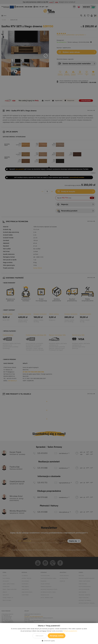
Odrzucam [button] (39, 636)
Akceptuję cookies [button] (57, 636)
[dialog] (49, 322)
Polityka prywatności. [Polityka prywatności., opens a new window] (70, 631)
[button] (49, 641)
